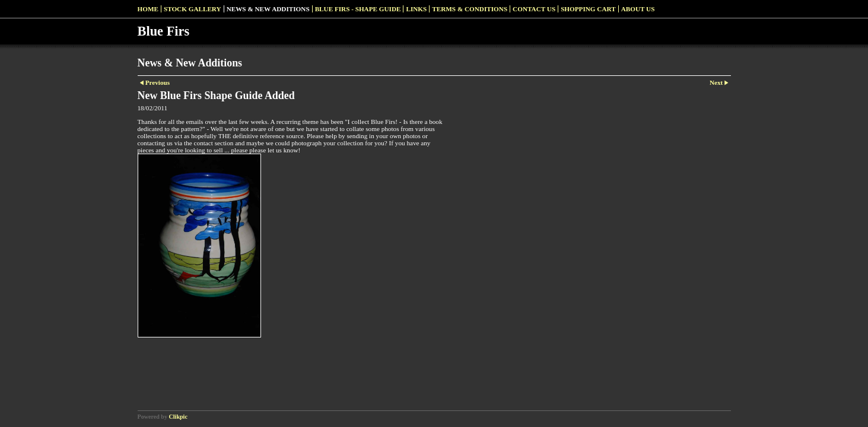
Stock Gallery (193, 9)
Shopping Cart (588, 9)
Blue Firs (164, 31)
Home (148, 9)
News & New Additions (268, 9)
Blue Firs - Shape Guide (358, 9)
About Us (638, 9)
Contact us (534, 9)
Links (416, 9)
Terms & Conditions (470, 9)
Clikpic (178, 417)
